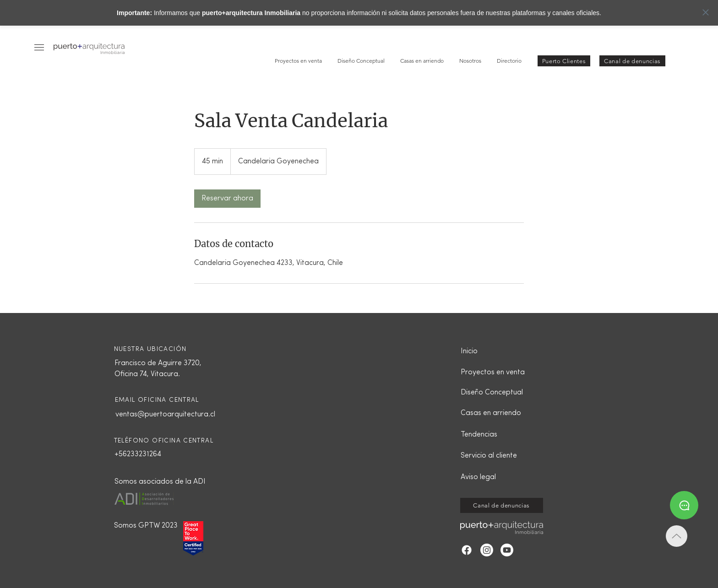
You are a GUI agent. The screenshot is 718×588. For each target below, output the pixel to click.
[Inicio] (493, 351)
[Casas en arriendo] (493, 413)
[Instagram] (487, 550)
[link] (227, 199)
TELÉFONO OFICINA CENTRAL (164, 441)
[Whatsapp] (684, 505)
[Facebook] (467, 550)
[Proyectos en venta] (493, 372)
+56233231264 (138, 454)
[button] (39, 47)
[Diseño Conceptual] (493, 393)
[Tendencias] (493, 435)
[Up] (677, 536)
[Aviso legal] (493, 477)
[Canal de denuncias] (632, 61)
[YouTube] (507, 550)
